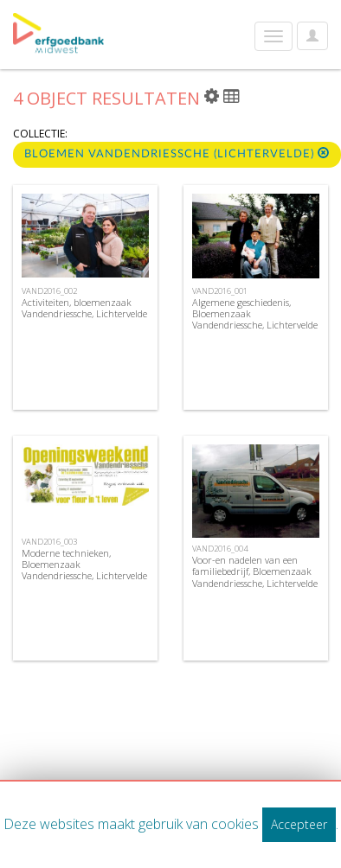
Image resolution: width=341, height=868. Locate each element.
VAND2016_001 (220, 291)
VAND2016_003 (49, 542)
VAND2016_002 (49, 291)
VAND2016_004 (220, 549)
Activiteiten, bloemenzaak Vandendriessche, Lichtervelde (84, 308)
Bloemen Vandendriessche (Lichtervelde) (177, 153)
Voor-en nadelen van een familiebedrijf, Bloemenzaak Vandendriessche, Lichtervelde (255, 571)
